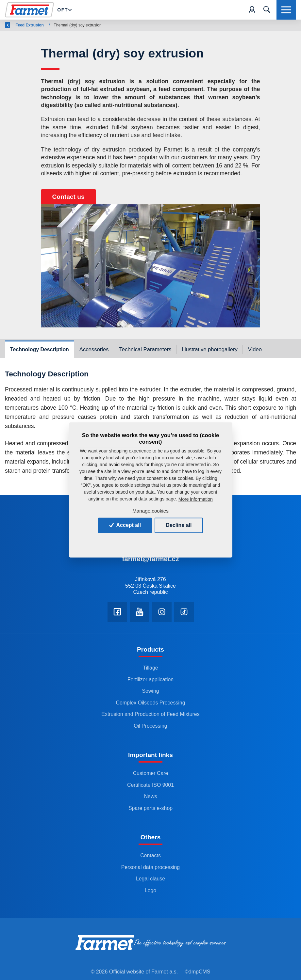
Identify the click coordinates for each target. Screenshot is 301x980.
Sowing (150, 691)
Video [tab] (255, 349)
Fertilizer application (150, 680)
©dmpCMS (197, 972)
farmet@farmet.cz (150, 559)
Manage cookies (150, 511)
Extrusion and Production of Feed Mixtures (150, 714)
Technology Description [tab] (40, 349)
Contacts (150, 855)
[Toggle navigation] (267, 10)
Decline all (179, 525)
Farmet (39, 25)
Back (13, 25)
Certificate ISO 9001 (150, 785)
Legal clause (150, 879)
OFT (63, 10)
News (151, 796)
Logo (150, 890)
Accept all (125, 525)
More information (196, 499)
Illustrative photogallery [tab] (210, 349)
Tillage (150, 668)
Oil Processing (150, 726)
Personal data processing (150, 867)
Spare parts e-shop (150, 808)
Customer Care (151, 773)
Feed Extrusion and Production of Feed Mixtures (119, 25)
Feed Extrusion (188, 25)
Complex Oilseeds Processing (151, 703)
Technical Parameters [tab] (145, 349)
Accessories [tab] (94, 349)
